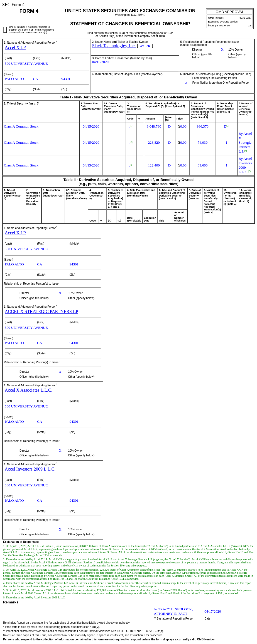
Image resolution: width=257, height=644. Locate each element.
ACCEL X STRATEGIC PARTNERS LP (41, 311)
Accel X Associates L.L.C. (29, 390)
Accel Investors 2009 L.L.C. (30, 469)
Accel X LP (15, 47)
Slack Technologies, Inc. (114, 46)
